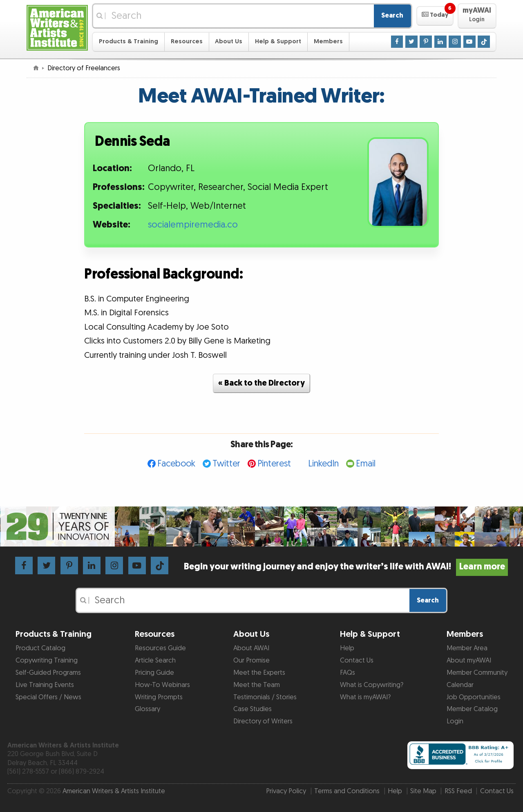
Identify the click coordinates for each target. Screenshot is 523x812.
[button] (435, 16)
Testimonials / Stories (265, 697)
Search (392, 16)
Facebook (176, 464)
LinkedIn (323, 464)
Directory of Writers (263, 721)
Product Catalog (40, 648)
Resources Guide (160, 648)
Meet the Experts (259, 673)
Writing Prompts (159, 697)
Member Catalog (472, 709)
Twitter (226, 464)
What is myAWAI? (365, 697)
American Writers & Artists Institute (114, 791)
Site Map (423, 791)
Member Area (467, 648)
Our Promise (251, 660)
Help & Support (278, 41)
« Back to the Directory (261, 383)
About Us (229, 41)
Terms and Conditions (347, 791)
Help (347, 648)
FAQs (348, 673)
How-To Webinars (162, 685)
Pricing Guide (154, 673)
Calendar (460, 685)
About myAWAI (469, 660)
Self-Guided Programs (48, 673)
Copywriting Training (47, 660)
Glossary (148, 709)
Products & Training (129, 41)
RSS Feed (458, 791)
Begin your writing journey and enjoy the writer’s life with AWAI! (346, 567)
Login (455, 721)
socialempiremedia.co (193, 225)
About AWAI (251, 648)
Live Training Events (45, 685)
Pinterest (274, 464)
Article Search (155, 660)
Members (328, 41)
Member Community (477, 673)
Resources (187, 41)
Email (366, 464)
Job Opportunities (474, 697)
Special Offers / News (48, 697)
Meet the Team (257, 685)
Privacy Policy (286, 791)
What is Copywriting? (372, 685)
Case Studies (253, 709)
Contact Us (357, 660)
